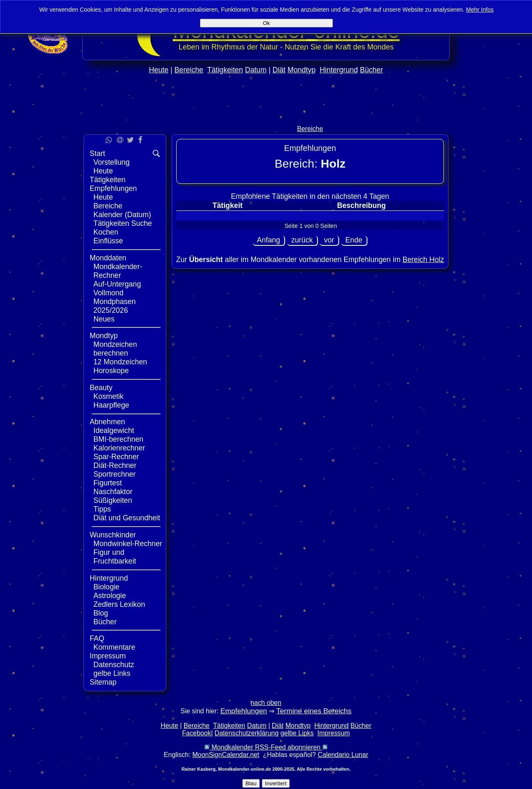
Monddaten (108, 258)
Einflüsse (108, 241)
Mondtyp (302, 70)
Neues (104, 319)
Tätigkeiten (225, 70)
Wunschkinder (113, 535)
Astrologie (110, 596)
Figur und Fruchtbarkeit (115, 557)
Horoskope (111, 371)
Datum (256, 70)
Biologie (107, 587)
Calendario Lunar (343, 755)
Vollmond (108, 293)
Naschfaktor (113, 492)
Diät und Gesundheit (127, 518)
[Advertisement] (266, 117)
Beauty (101, 388)
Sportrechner (115, 474)
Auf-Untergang (117, 284)
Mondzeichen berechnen (115, 349)
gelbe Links (112, 673)
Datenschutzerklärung (246, 733)
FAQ (97, 638)
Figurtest (108, 483)
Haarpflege (111, 405)
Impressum (108, 656)
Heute (159, 70)
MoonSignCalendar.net (226, 755)
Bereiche (189, 70)
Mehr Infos (480, 10)
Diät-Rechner (115, 465)
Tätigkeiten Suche (123, 223)
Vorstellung (112, 162)
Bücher (372, 70)
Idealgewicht (114, 430)
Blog (101, 613)
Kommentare (115, 647)
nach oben (266, 703)
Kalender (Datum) (122, 215)
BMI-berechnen (118, 439)
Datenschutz (114, 665)
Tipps (102, 509)
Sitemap (103, 682)
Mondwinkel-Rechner (128, 544)
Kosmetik (108, 396)
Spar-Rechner (116, 457)
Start (97, 153)
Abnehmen (107, 422)
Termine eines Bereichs (314, 711)
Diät (279, 70)
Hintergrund (339, 70)
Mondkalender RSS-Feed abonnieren (266, 747)
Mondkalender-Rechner (118, 271)
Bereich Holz (423, 260)
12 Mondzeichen (120, 362)
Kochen (106, 232)
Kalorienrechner (119, 448)
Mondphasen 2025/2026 (115, 306)
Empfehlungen (113, 188)
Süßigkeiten (113, 500)
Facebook (197, 733)
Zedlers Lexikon (119, 604)
